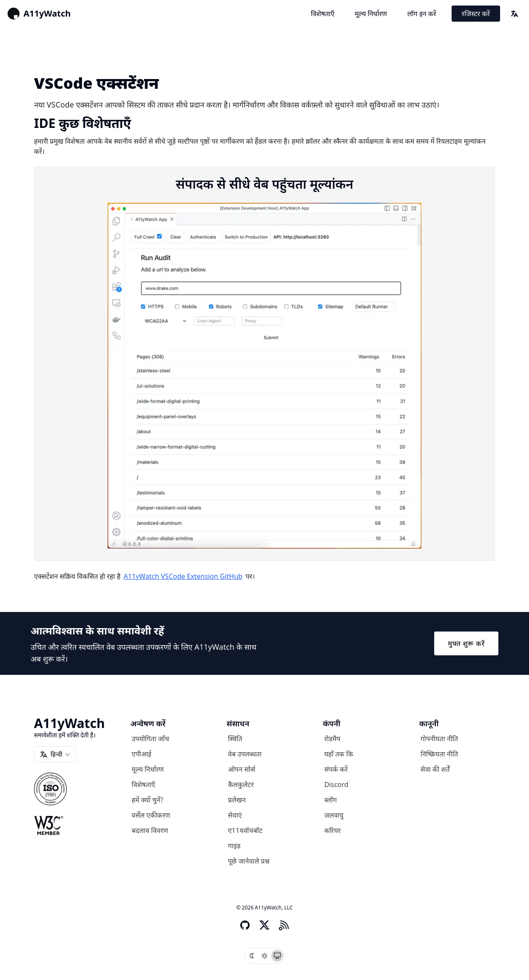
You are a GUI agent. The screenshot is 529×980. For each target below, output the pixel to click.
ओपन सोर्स (242, 769)
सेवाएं (235, 815)
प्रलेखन (237, 800)
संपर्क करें (336, 769)
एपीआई (142, 754)
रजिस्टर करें (476, 14)
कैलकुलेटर (241, 785)
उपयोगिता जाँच (151, 739)
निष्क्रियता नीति (439, 754)
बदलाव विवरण (150, 830)
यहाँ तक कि (338, 754)
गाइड (234, 846)
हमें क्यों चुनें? (148, 800)
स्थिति (235, 739)
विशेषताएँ (323, 14)
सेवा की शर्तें (435, 769)
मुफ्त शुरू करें (466, 643)
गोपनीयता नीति (439, 739)
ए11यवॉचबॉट (245, 830)
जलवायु (334, 815)
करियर (332, 830)
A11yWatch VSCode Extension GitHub (183, 576)
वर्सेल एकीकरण (151, 815)
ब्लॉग (330, 800)
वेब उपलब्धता (245, 754)
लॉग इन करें (422, 14)
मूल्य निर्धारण (371, 14)
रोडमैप (332, 739)
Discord (336, 785)
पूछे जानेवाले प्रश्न (249, 861)
